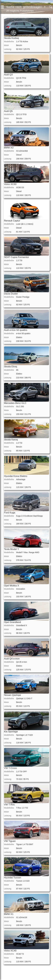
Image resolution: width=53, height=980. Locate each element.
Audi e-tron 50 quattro (16, 330)
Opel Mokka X (12, 586)
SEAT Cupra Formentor (16, 257)
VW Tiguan (10, 841)
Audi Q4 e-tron (12, 659)
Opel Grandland (12, 622)
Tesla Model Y (12, 549)
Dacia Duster (11, 294)
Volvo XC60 (10, 184)
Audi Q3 (8, 75)
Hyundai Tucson (13, 878)
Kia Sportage (11, 731)
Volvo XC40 (10, 951)
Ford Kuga (10, 513)
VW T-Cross (10, 768)
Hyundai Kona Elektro (16, 476)
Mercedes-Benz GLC (15, 403)
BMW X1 (9, 914)
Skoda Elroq (11, 367)
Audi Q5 (8, 111)
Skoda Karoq (11, 440)
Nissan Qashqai (12, 695)
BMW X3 (9, 148)
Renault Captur (12, 221)
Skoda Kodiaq (11, 38)
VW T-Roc (9, 805)
